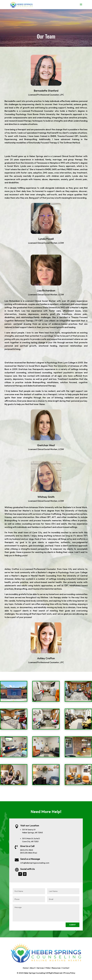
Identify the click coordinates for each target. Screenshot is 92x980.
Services (40, 968)
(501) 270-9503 (27, 850)
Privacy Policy (69, 973)
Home (25, 968)
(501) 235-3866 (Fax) (29, 853)
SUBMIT (72, 925)
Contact (66, 968)
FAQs (48, 968)
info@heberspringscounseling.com (35, 863)
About (32, 968)
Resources (56, 968)
